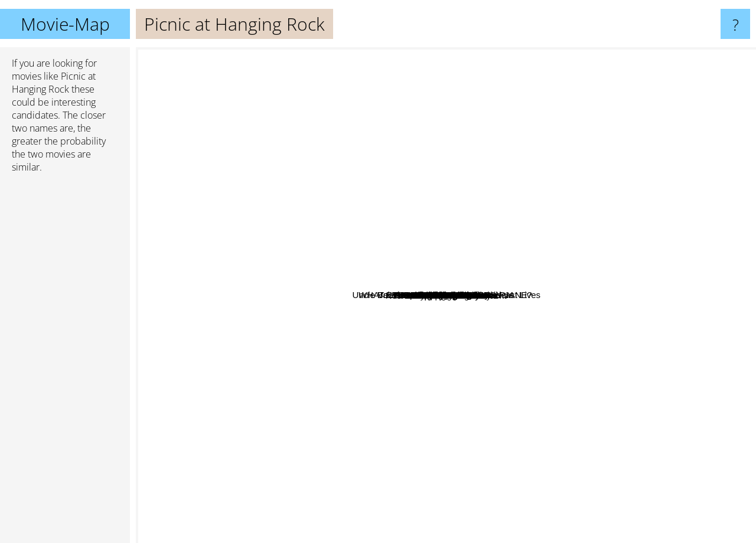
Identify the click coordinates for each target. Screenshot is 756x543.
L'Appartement (459, 398)
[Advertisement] (65, 363)
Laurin (612, 355)
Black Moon (486, 239)
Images (647, 376)
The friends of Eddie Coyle (383, 422)
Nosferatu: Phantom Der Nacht (401, 413)
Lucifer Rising (248, 212)
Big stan (538, 214)
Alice (725, 245)
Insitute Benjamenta (313, 256)
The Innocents (651, 318)
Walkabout (390, 461)
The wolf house (461, 464)
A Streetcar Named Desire (364, 55)
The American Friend (601, 337)
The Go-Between (303, 343)
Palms (380, 68)
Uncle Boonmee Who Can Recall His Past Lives (546, 125)
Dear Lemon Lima (385, 185)
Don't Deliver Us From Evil (372, 239)
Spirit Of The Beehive (437, 92)
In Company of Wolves (511, 332)
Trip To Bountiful (527, 407)
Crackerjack (290, 224)
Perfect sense (293, 171)
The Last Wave (469, 341)
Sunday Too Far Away (440, 181)
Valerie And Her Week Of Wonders (397, 257)
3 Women (523, 272)
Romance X (540, 454)
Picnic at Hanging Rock (446, 295)
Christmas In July (363, 385)
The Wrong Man (486, 177)
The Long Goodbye (685, 311)
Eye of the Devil (268, 413)
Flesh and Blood (367, 295)
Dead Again (546, 141)
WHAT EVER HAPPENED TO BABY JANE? (278, 266)
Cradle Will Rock (307, 390)
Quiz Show (495, 461)
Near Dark (406, 274)
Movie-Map (65, 24)
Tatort (640, 281)
